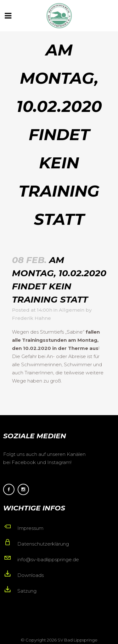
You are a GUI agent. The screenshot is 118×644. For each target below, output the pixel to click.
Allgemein (72, 310)
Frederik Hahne (31, 318)
